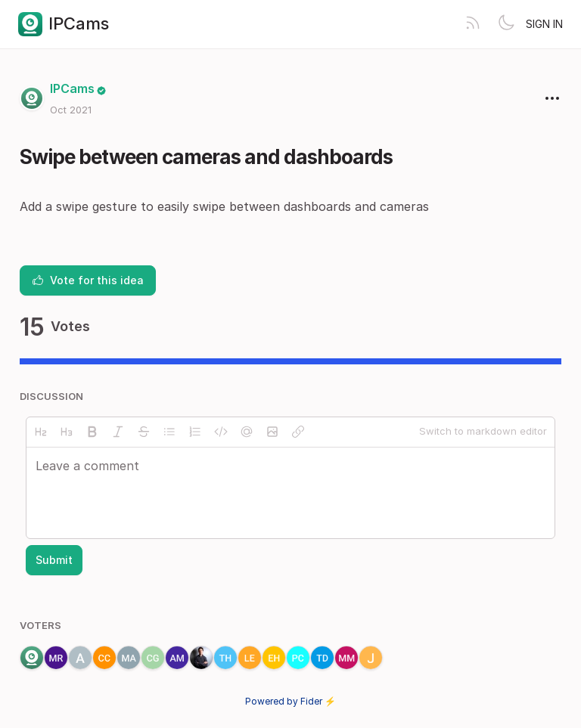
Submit (54, 560)
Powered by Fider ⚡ (290, 701)
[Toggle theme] (506, 24)
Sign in (544, 24)
